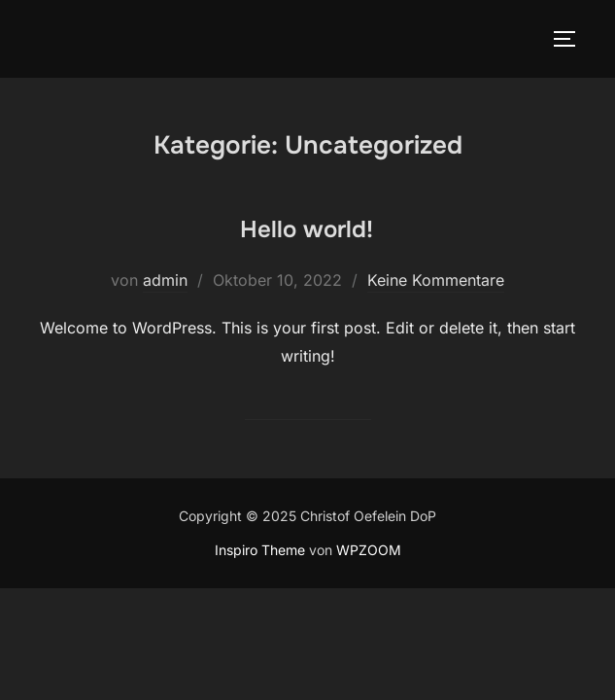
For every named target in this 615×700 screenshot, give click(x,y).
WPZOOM (369, 550)
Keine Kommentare (436, 280)
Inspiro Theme (260, 550)
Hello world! (307, 229)
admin (165, 280)
